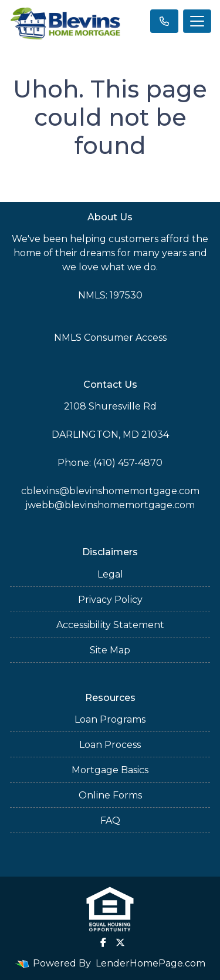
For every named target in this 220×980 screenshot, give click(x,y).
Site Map (110, 650)
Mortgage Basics (110, 770)
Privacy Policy (110, 600)
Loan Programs (110, 719)
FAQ (110, 820)
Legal (110, 574)
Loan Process (110, 745)
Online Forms (110, 795)
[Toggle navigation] (197, 21)
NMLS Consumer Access (110, 338)
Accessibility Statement (110, 625)
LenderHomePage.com (150, 963)
